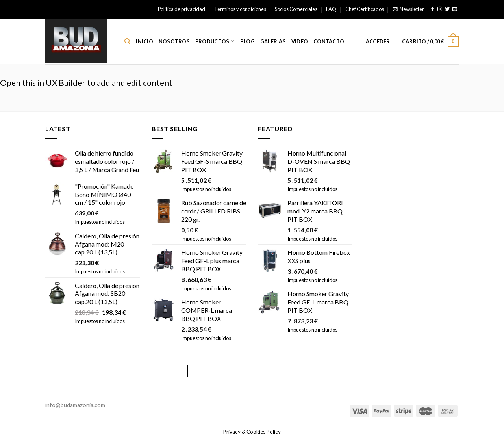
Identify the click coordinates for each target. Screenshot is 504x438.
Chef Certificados (365, 9)
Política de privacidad (182, 9)
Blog (247, 41)
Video (300, 41)
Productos (215, 41)
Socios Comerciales (296, 9)
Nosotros (174, 41)
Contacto (329, 41)
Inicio (145, 41)
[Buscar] (127, 41)
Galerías (273, 41)
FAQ (331, 9)
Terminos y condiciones (240, 9)
